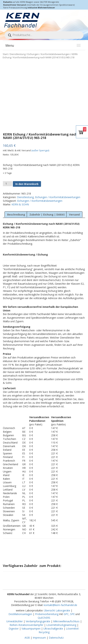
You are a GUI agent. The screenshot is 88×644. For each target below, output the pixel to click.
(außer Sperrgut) (40, 150)
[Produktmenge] (7, 184)
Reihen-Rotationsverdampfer (26, 625)
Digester (14, 629)
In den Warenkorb (27, 184)
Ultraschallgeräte (53, 629)
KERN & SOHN (20, 204)
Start (5, 54)
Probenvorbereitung (47, 614)
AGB (27, 638)
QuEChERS (44, 618)
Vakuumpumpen (31, 629)
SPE (73, 614)
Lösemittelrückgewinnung (61, 625)
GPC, (66, 614)
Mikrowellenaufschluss (66, 621)
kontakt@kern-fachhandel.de (60, 605)
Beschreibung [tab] (16, 215)
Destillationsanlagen (20, 614)
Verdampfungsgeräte (38, 621)
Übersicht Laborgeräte (57, 610)
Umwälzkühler (15, 621)
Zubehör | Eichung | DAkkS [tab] (47, 215)
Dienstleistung (18, 54)
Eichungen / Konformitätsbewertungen (49, 54)
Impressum (39, 638)
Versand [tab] (74, 215)
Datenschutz (56, 638)
